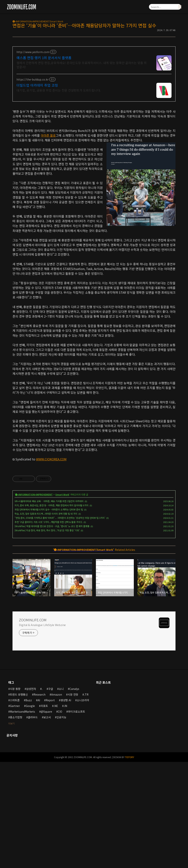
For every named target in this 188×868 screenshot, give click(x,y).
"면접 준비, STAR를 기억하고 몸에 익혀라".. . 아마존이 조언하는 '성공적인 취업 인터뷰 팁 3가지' (60, 624)
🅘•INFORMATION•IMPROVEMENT (34, 601)
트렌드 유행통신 (19, 801)
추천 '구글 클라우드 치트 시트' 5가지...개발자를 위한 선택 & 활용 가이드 (49, 628)
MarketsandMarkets (22, 818)
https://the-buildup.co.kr (33, 79)
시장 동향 (15, 795)
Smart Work (62, 601)
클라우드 (33, 823)
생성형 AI (66, 806)
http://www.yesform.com (33, 52)
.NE (56, 812)
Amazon (57, 801)
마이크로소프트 (76, 818)
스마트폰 (15, 806)
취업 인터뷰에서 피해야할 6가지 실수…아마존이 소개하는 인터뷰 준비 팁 (49, 616)
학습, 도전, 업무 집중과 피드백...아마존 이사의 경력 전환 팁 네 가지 (46, 620)
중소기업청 (16, 823)
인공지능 (61, 823)
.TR (86, 801)
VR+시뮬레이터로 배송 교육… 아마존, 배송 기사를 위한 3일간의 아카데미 (49, 607)
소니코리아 (83, 806)
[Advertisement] (94, 132)
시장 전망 (73, 801)
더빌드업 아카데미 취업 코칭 (37, 85)
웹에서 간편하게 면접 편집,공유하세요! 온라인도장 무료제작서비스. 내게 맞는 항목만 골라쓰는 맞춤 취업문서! (82, 65)
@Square (46, 818)
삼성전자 (31, 795)
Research (40, 801)
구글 (51, 795)
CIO (60, 818)
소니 (61, 795)
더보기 (11, 829)
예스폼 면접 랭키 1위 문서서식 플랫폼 (44, 58)
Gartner (15, 812)
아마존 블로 (48, 188)
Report (50, 806)
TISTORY (130, 863)
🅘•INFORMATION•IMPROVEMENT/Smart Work (38, 21)
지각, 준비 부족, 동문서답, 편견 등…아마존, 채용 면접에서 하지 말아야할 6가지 (52, 611)
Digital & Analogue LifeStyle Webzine (42, 731)
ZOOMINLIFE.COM (33, 726)
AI (39, 806)
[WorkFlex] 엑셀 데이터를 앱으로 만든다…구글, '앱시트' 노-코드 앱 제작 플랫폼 (52, 632)
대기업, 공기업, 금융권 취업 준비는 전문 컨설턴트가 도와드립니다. (59, 90)
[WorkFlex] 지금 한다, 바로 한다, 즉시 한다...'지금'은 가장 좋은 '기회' (47, 636)
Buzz (29, 806)
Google (30, 812)
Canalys (74, 795)
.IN (65, 812)
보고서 (47, 823)
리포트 (44, 812)
